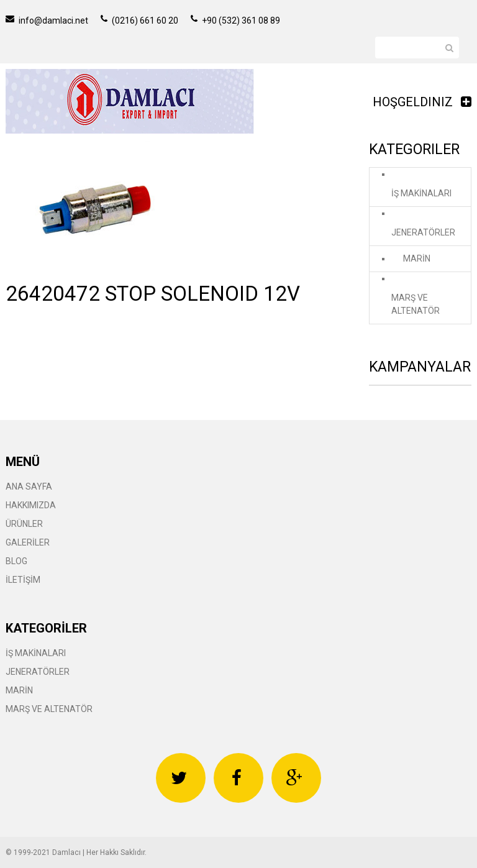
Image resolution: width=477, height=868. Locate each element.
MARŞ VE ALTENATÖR (416, 304)
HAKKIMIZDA (31, 505)
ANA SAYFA (29, 487)
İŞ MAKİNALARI (421, 193)
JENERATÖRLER (423, 232)
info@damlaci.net (47, 21)
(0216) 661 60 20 (139, 21)
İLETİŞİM (23, 580)
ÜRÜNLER (24, 524)
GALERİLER (28, 542)
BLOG (16, 561)
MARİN (417, 258)
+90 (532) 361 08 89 (235, 21)
